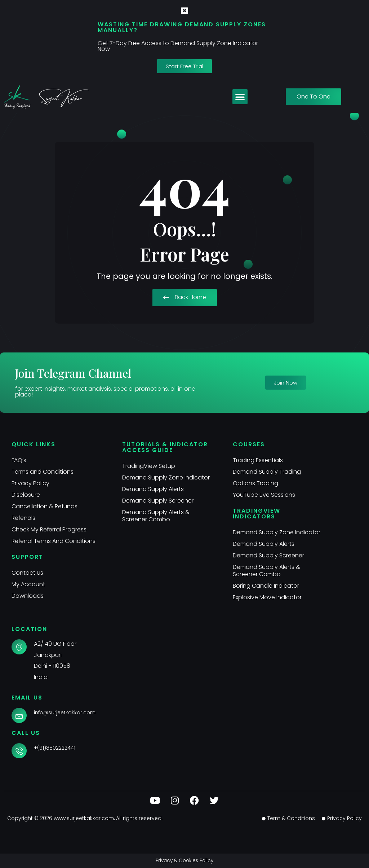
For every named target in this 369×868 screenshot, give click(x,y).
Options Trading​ (255, 483)
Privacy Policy (30, 483)
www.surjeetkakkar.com (84, 818)
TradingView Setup (149, 466)
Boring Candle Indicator (266, 586)
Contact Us (27, 573)
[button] (240, 97)
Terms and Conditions (43, 472)
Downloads (28, 596)
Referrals (24, 518)
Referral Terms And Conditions (54, 541)
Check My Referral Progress (49, 529)
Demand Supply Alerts (153, 489)
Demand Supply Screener (158, 501)
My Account (28, 584)
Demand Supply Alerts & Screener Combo (156, 516)
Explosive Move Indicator (267, 597)
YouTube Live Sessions (264, 495)
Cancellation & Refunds (45, 506)
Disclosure (26, 495)
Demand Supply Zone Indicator (166, 477)
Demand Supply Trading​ (267, 472)
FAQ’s (19, 460)
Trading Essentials (258, 460)
